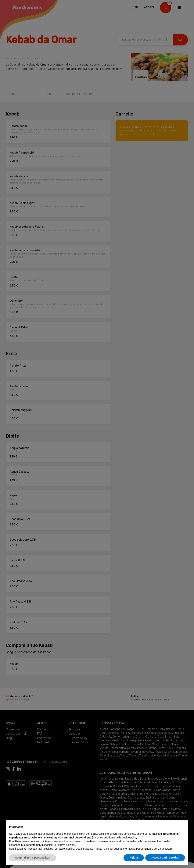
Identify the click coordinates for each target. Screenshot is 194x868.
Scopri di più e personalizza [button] (33, 858)
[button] (183, 826)
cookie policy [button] (129, 838)
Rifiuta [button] (134, 858)
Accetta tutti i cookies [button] (165, 858)
